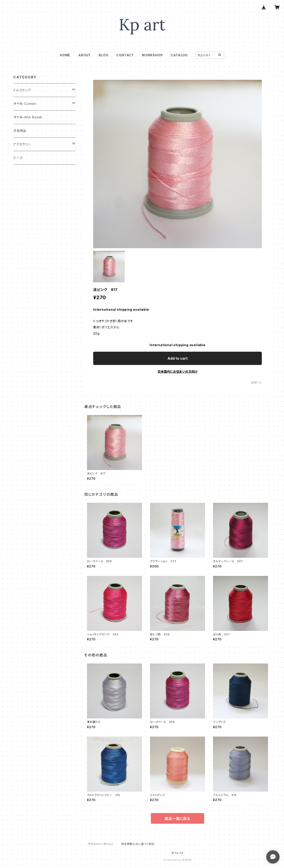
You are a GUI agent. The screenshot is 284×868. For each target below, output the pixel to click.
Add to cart (178, 358)
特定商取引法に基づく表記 (138, 844)
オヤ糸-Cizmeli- (25, 104)
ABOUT (85, 55)
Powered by (177, 860)
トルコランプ (22, 90)
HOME (65, 55)
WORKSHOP (152, 55)
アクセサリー (22, 144)
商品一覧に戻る (177, 819)
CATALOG (179, 55)
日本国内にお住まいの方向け (177, 372)
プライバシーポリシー (101, 844)
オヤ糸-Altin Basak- (28, 117)
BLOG (104, 55)
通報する (256, 383)
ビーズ (18, 158)
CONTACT (125, 55)
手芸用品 (20, 131)
